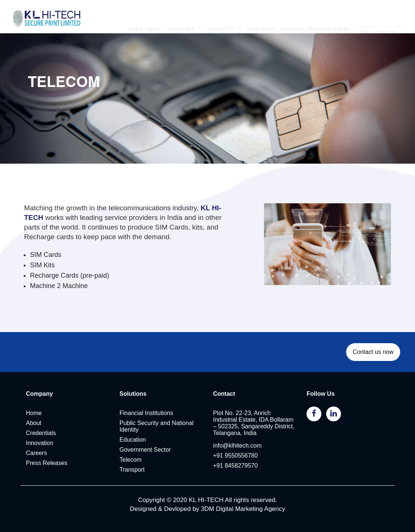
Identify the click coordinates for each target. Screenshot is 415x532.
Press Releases (47, 471)
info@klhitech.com (237, 453)
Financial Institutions (146, 421)
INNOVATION (261, 15)
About (34, 431)
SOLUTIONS (182, 15)
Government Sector (145, 457)
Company (39, 409)
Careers (36, 461)
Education (133, 447)
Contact (224, 409)
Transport (132, 477)
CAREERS (291, 15)
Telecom (131, 467)
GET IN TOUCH (378, 15)
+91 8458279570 (236, 473)
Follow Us (321, 406)
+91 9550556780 (236, 463)
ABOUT (155, 15)
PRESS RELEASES (328, 15)
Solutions (133, 409)
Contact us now (373, 366)
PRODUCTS (221, 15)
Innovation (40, 451)
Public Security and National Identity (157, 439)
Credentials (41, 441)
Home (34, 421)
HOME (135, 15)
